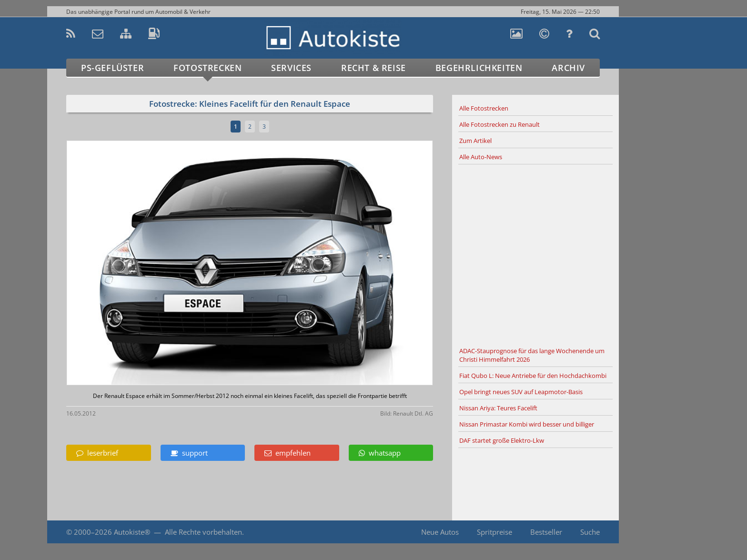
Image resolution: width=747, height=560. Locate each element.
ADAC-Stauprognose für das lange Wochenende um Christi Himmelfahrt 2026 (532, 355)
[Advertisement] (535, 254)
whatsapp (380, 453)
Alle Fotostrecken (484, 108)
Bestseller (546, 532)
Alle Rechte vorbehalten (203, 532)
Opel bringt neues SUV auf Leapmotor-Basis (521, 392)
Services (291, 68)
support (189, 453)
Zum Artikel (475, 141)
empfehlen (288, 453)
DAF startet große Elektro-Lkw (502, 440)
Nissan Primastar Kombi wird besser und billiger (527, 424)
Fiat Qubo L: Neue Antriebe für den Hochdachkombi (533, 376)
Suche (590, 532)
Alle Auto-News (481, 157)
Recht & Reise (373, 68)
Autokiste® (132, 532)
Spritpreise (495, 532)
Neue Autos (440, 532)
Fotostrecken (207, 68)
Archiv (568, 68)
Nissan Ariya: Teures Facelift (498, 408)
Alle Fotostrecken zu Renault (500, 124)
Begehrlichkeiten (479, 68)
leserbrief (97, 453)
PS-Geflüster (112, 68)
